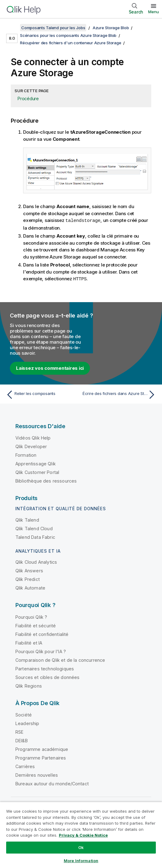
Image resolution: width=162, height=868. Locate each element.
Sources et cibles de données (47, 677)
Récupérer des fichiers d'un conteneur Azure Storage (71, 43)
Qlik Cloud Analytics (36, 561)
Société (24, 714)
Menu (154, 12)
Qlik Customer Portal (37, 472)
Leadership (27, 723)
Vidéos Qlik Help (33, 437)
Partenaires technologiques (45, 668)
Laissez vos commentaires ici (50, 367)
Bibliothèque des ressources (46, 480)
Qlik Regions (29, 685)
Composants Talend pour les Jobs (53, 28)
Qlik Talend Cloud (34, 528)
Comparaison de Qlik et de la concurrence (60, 659)
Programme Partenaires (41, 757)
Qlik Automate (30, 587)
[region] (81, 835)
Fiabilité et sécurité (36, 625)
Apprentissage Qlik (36, 463)
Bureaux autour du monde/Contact (52, 783)
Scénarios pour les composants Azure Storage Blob (68, 35)
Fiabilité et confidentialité (42, 634)
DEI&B (22, 740)
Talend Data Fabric (35, 537)
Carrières (25, 766)
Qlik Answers (29, 570)
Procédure (28, 99)
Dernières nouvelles (37, 774)
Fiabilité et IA (29, 642)
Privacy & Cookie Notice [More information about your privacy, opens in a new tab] (83, 835)
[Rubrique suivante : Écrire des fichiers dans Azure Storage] (120, 394)
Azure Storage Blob (111, 28)
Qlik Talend (27, 519)
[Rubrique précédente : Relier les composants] (42, 394)
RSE (19, 731)
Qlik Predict (28, 579)
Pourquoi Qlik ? (31, 616)
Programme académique (42, 749)
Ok (81, 847)
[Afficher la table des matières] (12, 28)
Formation (26, 454)
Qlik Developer (31, 446)
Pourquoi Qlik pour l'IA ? (41, 651)
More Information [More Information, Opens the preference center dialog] (81, 861)
